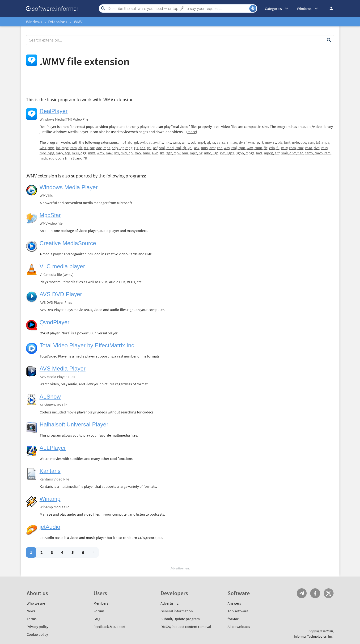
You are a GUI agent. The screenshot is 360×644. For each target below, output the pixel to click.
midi (43, 158)
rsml (328, 153)
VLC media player (62, 266)
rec (220, 148)
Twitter (329, 593)
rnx (116, 153)
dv (241, 142)
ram (74, 148)
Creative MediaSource (68, 243)
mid (124, 153)
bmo (146, 153)
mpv (177, 153)
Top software (238, 611)
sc (224, 142)
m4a (309, 148)
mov (268, 142)
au (235, 142)
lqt (122, 148)
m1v (284, 148)
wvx (138, 153)
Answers (234, 603)
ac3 (142, 148)
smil (284, 153)
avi (155, 142)
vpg (51, 153)
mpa (326, 142)
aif (80, 148)
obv (303, 142)
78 (85, 158)
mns (204, 148)
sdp (115, 148)
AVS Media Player (63, 368)
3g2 (169, 153)
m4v (109, 153)
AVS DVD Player (61, 294)
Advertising (169, 603)
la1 (318, 142)
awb (155, 153)
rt (262, 142)
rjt (184, 148)
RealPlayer (54, 111)
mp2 (193, 153)
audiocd (55, 158)
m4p (59, 153)
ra (213, 142)
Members (101, 603)
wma (176, 142)
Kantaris (50, 471)
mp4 (202, 142)
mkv (168, 142)
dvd (317, 148)
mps (107, 148)
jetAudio (50, 527)
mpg (129, 148)
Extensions (58, 22)
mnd (170, 148)
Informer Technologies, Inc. (314, 636)
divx (293, 153)
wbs (43, 148)
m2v (324, 148)
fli (278, 148)
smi (162, 148)
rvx (222, 153)
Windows (34, 22)
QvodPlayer (55, 322)
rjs (136, 148)
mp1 (43, 153)
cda (272, 148)
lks (162, 153)
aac (99, 148)
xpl (190, 148)
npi (131, 153)
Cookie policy (37, 634)
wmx (100, 153)
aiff (277, 153)
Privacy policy (37, 627)
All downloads (239, 627)
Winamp (50, 499)
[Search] (178, 8)
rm (229, 142)
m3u (75, 153)
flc (266, 148)
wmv (185, 142)
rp (257, 142)
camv (309, 153)
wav (227, 148)
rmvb (319, 153)
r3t (73, 158)
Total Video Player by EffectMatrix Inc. (88, 345)
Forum (99, 611)
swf (142, 142)
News (31, 611)
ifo (130, 142)
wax (250, 148)
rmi (178, 148)
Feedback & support (109, 627)
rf (245, 142)
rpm (242, 148)
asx (197, 148)
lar (58, 148)
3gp (215, 153)
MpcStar (50, 215)
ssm (311, 142)
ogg (83, 153)
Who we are (36, 603)
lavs (259, 153)
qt (208, 142)
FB (315, 593)
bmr (185, 153)
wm (251, 142)
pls (280, 142)
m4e (295, 142)
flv (161, 142)
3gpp (240, 153)
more (192, 132)
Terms (32, 619)
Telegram (302, 593)
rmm (258, 148)
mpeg (268, 153)
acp (67, 153)
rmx (301, 148)
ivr (200, 153)
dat (149, 142)
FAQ (97, 619)
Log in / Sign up (329, 8)
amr (212, 148)
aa (219, 142)
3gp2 (230, 153)
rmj (234, 148)
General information (177, 611)
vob (193, 142)
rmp (51, 148)
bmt (287, 142)
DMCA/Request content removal (186, 627)
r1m (66, 158)
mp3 (123, 142)
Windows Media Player (69, 187)
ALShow (50, 397)
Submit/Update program (180, 619)
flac (300, 153)
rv (275, 142)
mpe (65, 148)
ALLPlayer (53, 448)
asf (155, 148)
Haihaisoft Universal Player (74, 424)
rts (86, 148)
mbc (207, 153)
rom (292, 148)
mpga (250, 153)
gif (136, 142)
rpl (149, 148)
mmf (92, 153)
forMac (233, 619)
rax (92, 148)
